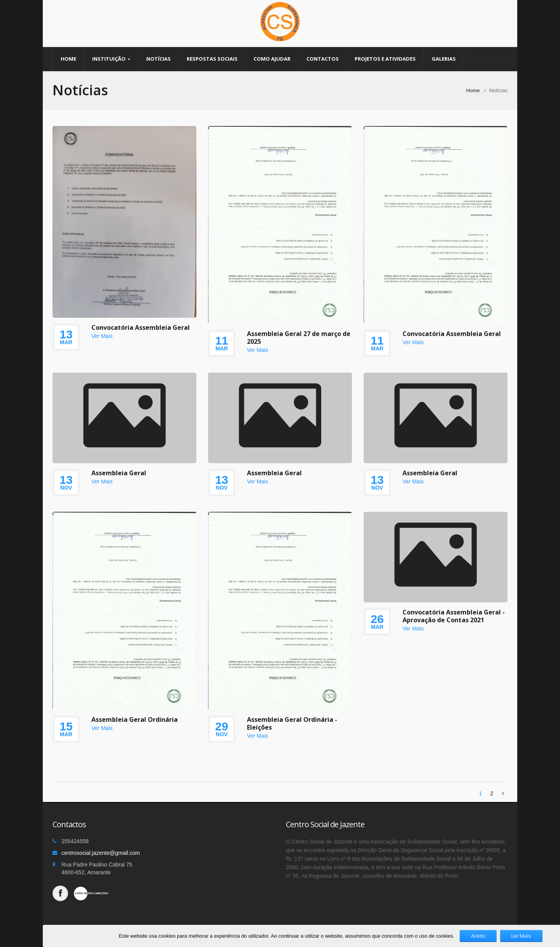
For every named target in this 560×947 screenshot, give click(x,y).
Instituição (111, 59)
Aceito (478, 936)
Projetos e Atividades (385, 59)
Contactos (323, 59)
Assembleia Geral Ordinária (135, 719)
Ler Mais (521, 936)
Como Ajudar (272, 59)
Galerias (444, 59)
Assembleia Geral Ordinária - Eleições (292, 723)
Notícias (158, 59)
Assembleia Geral (119, 473)
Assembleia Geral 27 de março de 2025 (299, 338)
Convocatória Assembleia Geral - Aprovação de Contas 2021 (454, 616)
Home (68, 59)
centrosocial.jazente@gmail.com (101, 853)
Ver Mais (102, 336)
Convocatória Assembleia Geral (141, 327)
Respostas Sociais (212, 59)
